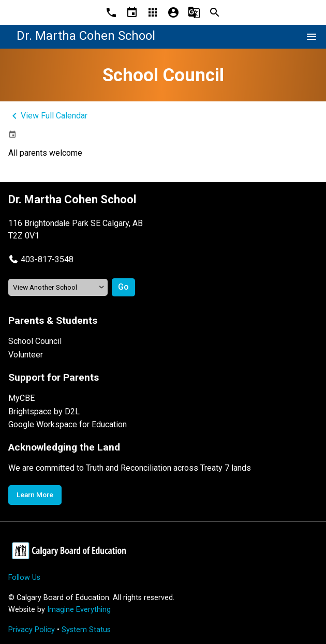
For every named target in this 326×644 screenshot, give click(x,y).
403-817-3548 (47, 259)
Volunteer (26, 355)
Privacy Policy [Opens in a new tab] (32, 630)
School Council (35, 341)
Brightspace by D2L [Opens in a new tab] (44, 411)
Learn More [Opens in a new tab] (35, 495)
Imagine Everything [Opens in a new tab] (79, 610)
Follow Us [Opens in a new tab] (24, 578)
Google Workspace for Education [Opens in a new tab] (68, 424)
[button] (41, 259)
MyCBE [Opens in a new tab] (21, 398)
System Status (86, 630)
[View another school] (58, 287)
